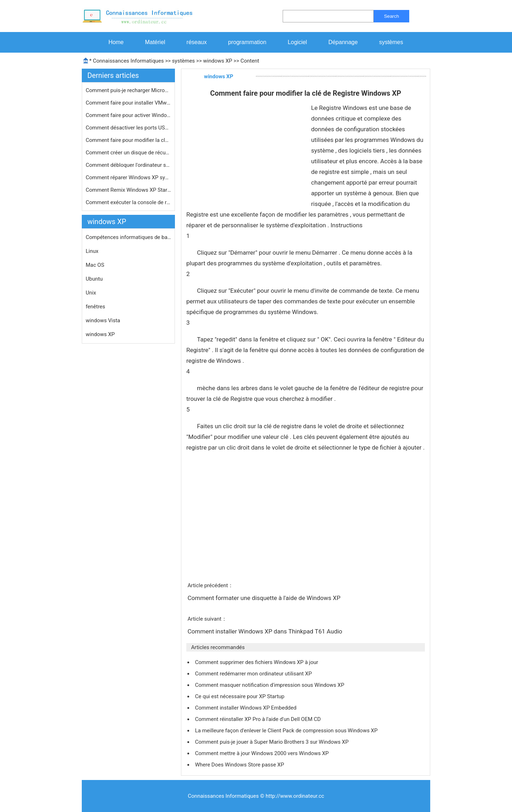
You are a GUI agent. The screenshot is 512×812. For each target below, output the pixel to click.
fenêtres (95, 307)
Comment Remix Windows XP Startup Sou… (128, 190)
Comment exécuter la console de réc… (128, 202)
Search (391, 16)
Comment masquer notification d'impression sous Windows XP (270, 685)
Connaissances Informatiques (128, 61)
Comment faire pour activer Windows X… (128, 115)
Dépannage (343, 42)
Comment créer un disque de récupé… (128, 153)
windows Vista (103, 320)
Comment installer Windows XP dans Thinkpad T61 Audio (265, 631)
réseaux (197, 42)
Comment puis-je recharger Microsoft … (128, 90)
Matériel (155, 42)
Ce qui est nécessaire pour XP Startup (240, 696)
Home (116, 42)
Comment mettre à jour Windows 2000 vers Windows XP (262, 753)
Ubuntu (94, 279)
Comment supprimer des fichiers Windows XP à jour (257, 662)
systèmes (391, 42)
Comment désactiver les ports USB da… (128, 128)
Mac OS (95, 265)
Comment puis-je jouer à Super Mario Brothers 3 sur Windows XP (272, 742)
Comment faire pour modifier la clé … (128, 140)
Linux (92, 251)
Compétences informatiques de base (128, 237)
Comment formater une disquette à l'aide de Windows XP (265, 598)
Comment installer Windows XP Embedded (246, 708)
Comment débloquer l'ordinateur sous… (128, 165)
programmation (247, 42)
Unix (91, 293)
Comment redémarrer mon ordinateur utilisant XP (254, 674)
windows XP (218, 61)
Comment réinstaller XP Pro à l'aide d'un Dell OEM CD (258, 719)
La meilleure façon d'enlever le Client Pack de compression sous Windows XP (287, 731)
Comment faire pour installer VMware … (128, 103)
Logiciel (297, 42)
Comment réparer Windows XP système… (128, 177)
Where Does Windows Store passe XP (240, 765)
